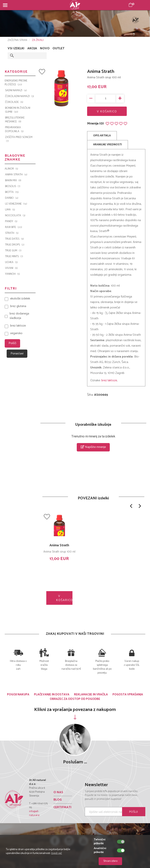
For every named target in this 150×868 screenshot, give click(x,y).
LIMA (10, 210)
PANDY (11, 222)
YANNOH (12, 274)
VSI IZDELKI (16, 49)
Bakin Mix (13, 181)
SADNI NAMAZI (16, 91)
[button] (131, 506)
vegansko (16, 333)
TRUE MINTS (14, 257)
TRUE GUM (13, 251)
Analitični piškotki (100, 850)
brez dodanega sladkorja (19, 316)
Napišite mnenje (93, 447)
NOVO (45, 49)
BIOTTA (12, 192)
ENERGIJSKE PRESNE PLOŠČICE (16, 83)
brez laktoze (109, 380)
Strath (12, 233)
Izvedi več (57, 853)
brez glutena (18, 306)
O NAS (58, 792)
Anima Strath (59, 545)
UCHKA (11, 262)
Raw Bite (14, 227)
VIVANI (11, 268)
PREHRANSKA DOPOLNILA (14, 130)
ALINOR (11, 169)
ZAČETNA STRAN (17, 40)
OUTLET (58, 49)
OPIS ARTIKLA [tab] (102, 136)
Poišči (12, 343)
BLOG (58, 800)
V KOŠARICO (107, 112)
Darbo (12, 198)
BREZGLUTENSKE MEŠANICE (15, 120)
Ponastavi (17, 354)
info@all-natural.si (34, 813)
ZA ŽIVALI (38, 40)
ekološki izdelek (20, 299)
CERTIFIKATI (62, 807)
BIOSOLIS (13, 186)
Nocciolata (15, 216)
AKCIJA (32, 49)
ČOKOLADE (14, 102)
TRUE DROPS (15, 245)
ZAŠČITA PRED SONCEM (19, 139)
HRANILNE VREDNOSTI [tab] (108, 145)
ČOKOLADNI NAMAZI (20, 96)
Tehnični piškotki (100, 842)
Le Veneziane (16, 204)
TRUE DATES (14, 239)
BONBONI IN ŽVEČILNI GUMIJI (18, 110)
